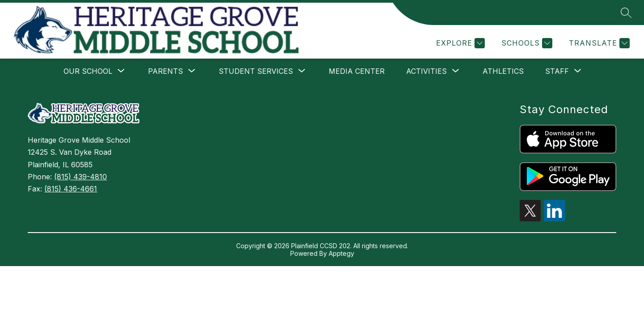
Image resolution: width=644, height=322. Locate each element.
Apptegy (341, 253)
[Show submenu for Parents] (165, 71)
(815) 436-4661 (71, 189)
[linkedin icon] (555, 219)
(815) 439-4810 (80, 177)
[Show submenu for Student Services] (256, 71)
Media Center (357, 71)
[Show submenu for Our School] (88, 71)
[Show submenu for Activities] (426, 71)
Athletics (503, 71)
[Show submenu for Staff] (557, 71)
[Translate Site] (598, 43)
